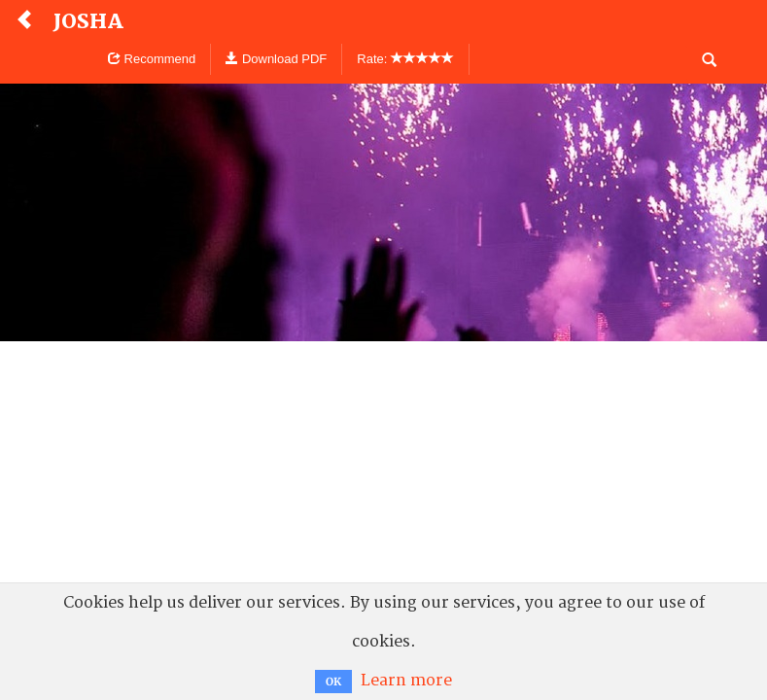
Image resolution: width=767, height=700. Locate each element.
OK (333, 682)
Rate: (405, 59)
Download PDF (276, 59)
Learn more (406, 681)
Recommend (152, 59)
